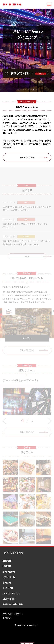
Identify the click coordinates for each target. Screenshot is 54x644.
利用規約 (7, 618)
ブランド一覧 (9, 577)
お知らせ (7, 583)
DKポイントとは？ (11, 593)
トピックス (8, 588)
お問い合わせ (9, 572)
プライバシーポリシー (13, 614)
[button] (18, 90)
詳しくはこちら (27, 157)
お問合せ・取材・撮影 (13, 604)
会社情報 (7, 561)
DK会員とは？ (9, 599)
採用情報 (7, 566)
